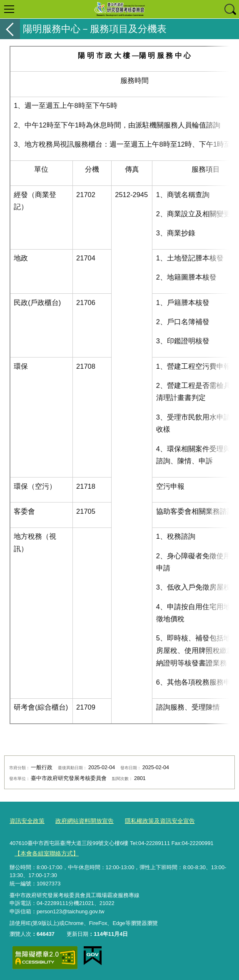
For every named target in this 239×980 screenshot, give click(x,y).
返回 (10, 29)
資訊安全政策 (26, 821)
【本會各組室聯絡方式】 (44, 852)
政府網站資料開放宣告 (80, 821)
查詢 (230, 9)
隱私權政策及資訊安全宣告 (151, 821)
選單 (9, 9)
